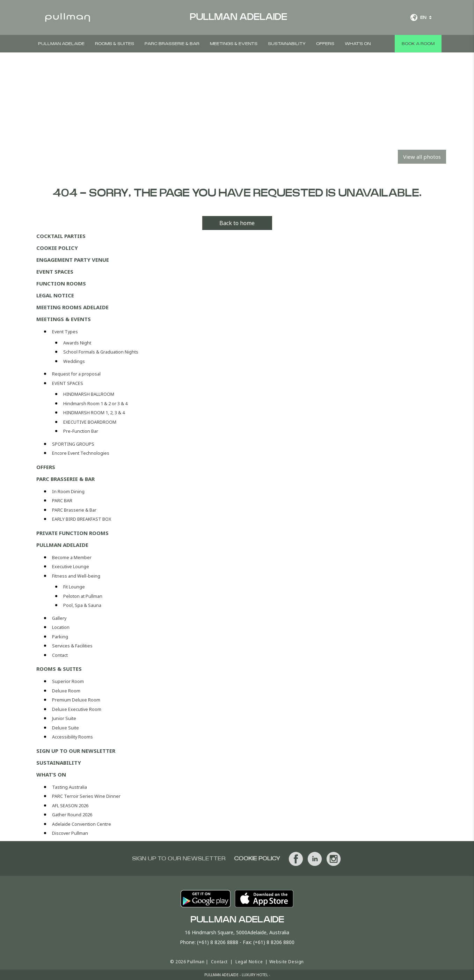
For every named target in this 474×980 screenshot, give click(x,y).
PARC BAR (62, 501)
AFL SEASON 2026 (70, 806)
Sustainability (287, 44)
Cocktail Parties (61, 236)
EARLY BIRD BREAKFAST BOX (82, 519)
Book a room (418, 44)
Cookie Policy (57, 248)
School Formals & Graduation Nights (101, 352)
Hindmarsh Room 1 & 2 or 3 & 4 (95, 404)
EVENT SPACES (68, 383)
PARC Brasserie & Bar (172, 44)
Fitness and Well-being (76, 576)
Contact (60, 655)
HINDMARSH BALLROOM (89, 394)
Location (61, 627)
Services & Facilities (72, 646)
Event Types (65, 332)
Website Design (287, 962)
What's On (358, 44)
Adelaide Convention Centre (82, 824)
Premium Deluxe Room (76, 700)
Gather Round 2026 (72, 815)
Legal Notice (55, 295)
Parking (60, 637)
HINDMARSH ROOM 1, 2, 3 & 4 (94, 413)
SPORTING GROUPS (73, 444)
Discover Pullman (70, 833)
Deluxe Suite (65, 728)
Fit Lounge (74, 587)
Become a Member (72, 558)
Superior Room (68, 681)
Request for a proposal (76, 374)
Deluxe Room (66, 691)
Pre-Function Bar (81, 431)
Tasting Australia (70, 787)
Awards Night (77, 343)
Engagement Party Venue (73, 260)
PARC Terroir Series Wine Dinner (86, 796)
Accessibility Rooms (72, 737)
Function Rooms (61, 283)
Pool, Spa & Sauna (82, 605)
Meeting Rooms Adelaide (72, 307)
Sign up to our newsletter (76, 751)
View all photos (422, 157)
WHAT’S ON (51, 774)
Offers (325, 44)
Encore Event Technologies (81, 453)
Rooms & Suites (115, 44)
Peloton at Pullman (83, 596)
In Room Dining (68, 492)
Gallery (59, 618)
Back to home (237, 223)
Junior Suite (64, 718)
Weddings (74, 361)
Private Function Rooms (72, 533)
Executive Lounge (71, 567)
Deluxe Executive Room (77, 709)
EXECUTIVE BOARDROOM (90, 422)
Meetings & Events (234, 44)
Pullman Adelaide (61, 44)
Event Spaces (55, 272)
